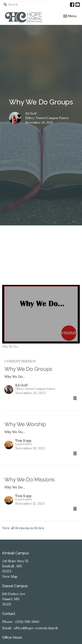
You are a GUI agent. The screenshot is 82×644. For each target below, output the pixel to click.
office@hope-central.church (36, 628)
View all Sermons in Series (23, 528)
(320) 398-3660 (27, 622)
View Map (10, 576)
